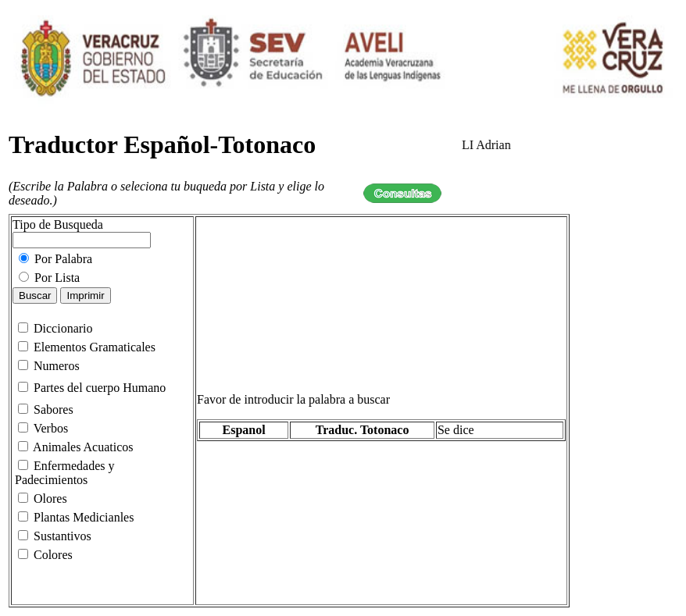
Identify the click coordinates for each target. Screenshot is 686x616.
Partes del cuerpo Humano (92, 388)
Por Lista (49, 278)
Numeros (49, 366)
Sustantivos (55, 536)
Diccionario (55, 328)
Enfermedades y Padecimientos (65, 473)
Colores (45, 555)
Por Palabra (55, 259)
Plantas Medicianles (76, 517)
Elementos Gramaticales (85, 347)
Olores (43, 498)
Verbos (43, 428)
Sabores (46, 409)
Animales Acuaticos (76, 447)
